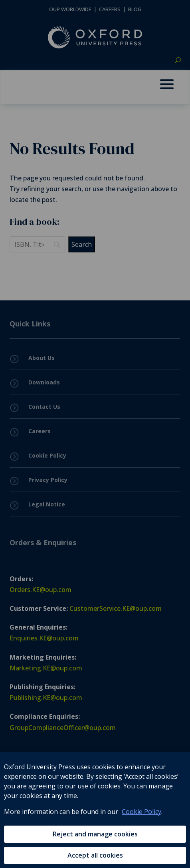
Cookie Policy (142, 812)
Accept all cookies (95, 855)
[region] (95, 810)
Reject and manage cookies (95, 834)
